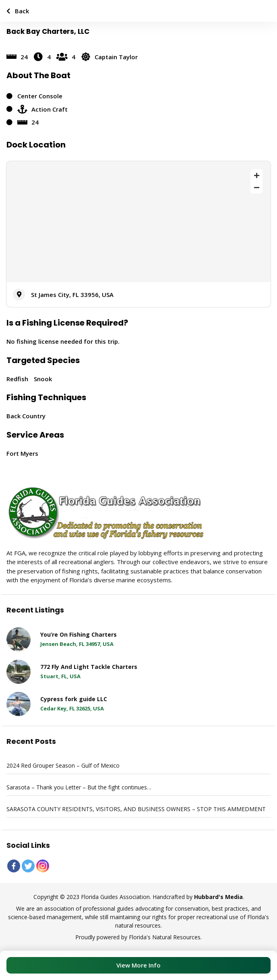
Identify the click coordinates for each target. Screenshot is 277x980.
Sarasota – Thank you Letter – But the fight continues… (79, 787)
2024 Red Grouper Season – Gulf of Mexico (63, 765)
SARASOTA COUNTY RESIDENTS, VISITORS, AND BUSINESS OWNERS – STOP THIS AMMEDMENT (136, 809)
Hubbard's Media (218, 897)
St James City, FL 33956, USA (72, 295)
